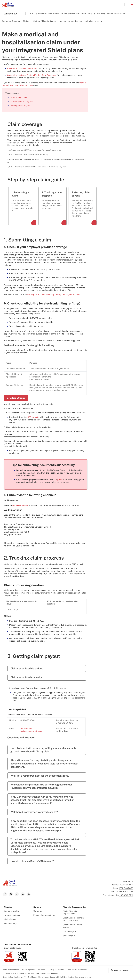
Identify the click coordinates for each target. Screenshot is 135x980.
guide (60, 480)
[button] (128, 5)
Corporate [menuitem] (38, 911)
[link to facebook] (5, 894)
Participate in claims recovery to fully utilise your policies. (54, 295)
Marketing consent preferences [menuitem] (34, 970)
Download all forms (16, 398)
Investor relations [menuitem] (12, 915)
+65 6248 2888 (126, 892)
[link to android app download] (23, 961)
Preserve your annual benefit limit (23, 68)
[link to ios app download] (9, 961)
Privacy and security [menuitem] (56, 970)
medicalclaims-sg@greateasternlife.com (32, 730)
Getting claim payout (20, 106)
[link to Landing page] (10, 885)
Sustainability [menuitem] (10, 923)
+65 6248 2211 (126, 895)
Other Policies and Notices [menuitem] (77, 970)
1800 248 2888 (126, 888)
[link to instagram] (11, 894)
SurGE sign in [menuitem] (69, 936)
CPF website (33, 417)
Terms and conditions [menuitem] (11, 970)
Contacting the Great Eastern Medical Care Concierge (32, 75)
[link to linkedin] (23, 894)
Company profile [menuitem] (12, 911)
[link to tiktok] (17, 894)
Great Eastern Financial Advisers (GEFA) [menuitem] (74, 919)
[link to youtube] (29, 894)
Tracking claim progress (22, 101)
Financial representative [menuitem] (44, 915)
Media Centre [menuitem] (10, 919)
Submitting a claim (19, 97)
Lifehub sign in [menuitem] (70, 932)
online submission (20, 505)
